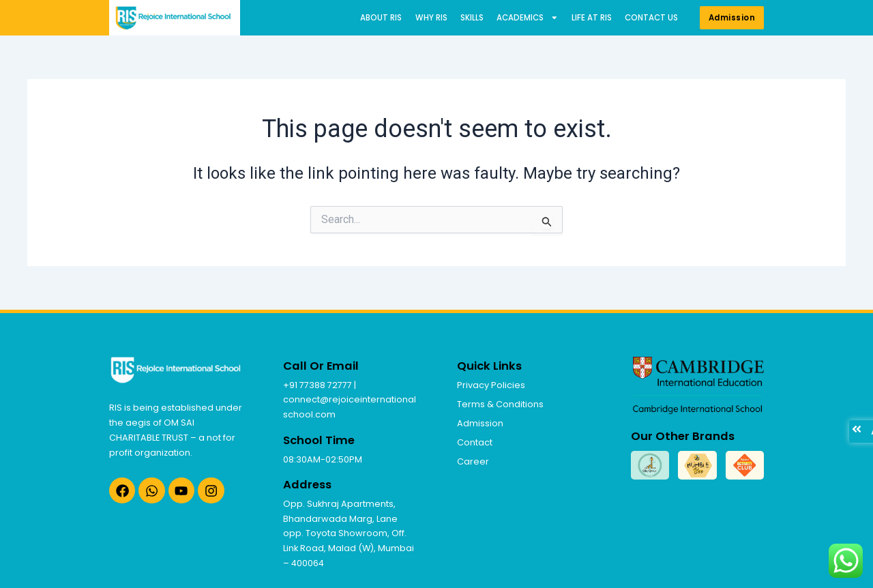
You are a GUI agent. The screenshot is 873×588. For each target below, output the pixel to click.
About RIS (381, 18)
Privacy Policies (491, 385)
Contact (475, 442)
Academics (528, 18)
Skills (472, 18)
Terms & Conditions (500, 404)
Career (473, 461)
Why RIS (431, 18)
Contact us (651, 18)
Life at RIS (592, 18)
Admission (480, 423)
